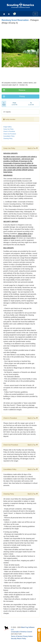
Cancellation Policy (9, 136)
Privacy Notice (28, 636)
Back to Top (33, 148)
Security (14, 639)
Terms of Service (17, 636)
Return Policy (21, 639)
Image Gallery (7, 127)
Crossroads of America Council (21, 632)
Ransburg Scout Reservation (15, 20)
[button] (4, 53)
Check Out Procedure (10, 134)
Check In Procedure (9, 131)
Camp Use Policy (8, 129)
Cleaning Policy (8, 138)
